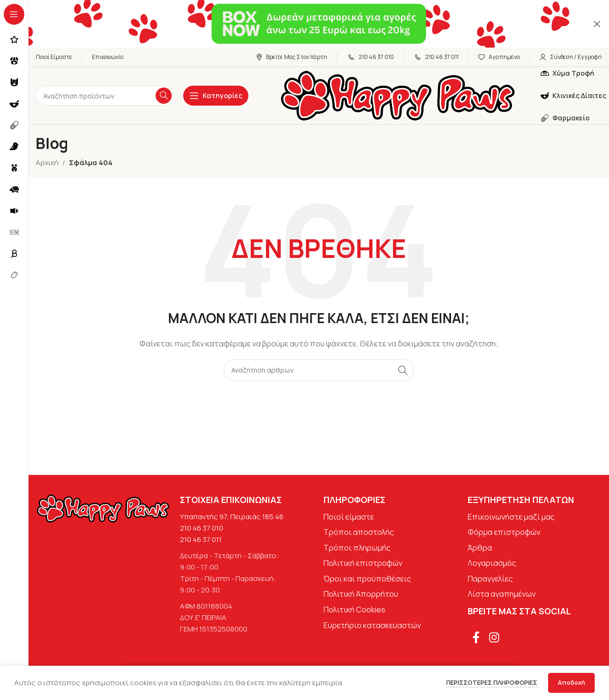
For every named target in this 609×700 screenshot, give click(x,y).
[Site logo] (398, 95)
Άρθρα (480, 548)
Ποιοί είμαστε (349, 517)
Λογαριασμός (492, 563)
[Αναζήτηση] (105, 96)
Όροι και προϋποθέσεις (367, 579)
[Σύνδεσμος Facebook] (476, 638)
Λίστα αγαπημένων (502, 594)
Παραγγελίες (490, 579)
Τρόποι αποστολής (359, 532)
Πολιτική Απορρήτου (361, 594)
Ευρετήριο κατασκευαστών (372, 625)
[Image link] (103, 508)
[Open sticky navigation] (216, 96)
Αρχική (47, 163)
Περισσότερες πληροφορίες (492, 682)
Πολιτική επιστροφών (363, 563)
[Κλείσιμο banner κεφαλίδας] (597, 24)
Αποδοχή (571, 682)
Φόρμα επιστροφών (504, 532)
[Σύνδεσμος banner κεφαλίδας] (304, 24)
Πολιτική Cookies (354, 610)
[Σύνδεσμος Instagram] (494, 638)
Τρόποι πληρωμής (357, 548)
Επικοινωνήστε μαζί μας (511, 517)
